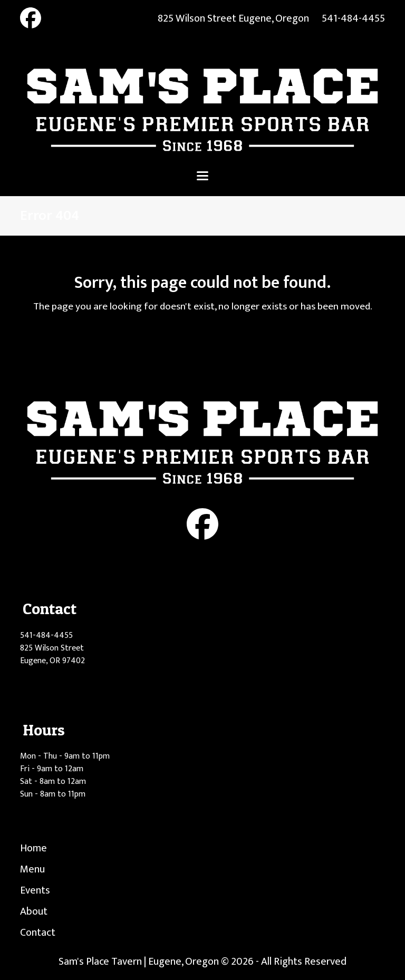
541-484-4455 (353, 18)
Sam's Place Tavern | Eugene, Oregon (139, 962)
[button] (202, 176)
